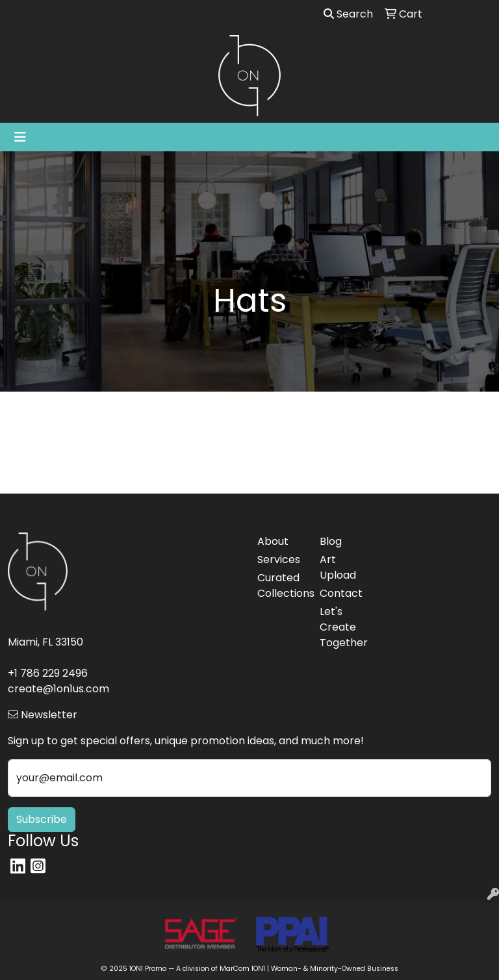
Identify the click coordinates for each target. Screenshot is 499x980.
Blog (331, 541)
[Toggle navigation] (20, 137)
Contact (341, 593)
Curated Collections (281, 585)
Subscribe (42, 819)
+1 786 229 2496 (48, 673)
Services (279, 559)
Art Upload (338, 567)
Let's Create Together (343, 627)
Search (348, 14)
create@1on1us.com (58, 689)
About (273, 541)
